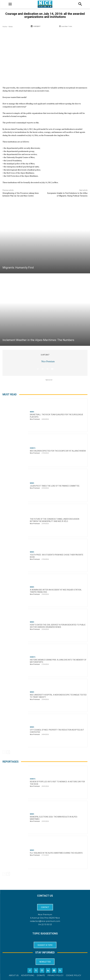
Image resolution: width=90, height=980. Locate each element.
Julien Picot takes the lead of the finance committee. (55, 486)
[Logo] (45, 4)
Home (5, 27)
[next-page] (8, 752)
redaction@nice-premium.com (45, 921)
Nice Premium (48, 361)
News (11, 27)
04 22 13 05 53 (45, 924)
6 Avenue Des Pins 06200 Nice (45, 918)
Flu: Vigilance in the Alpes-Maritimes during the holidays (56, 853)
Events (33, 448)
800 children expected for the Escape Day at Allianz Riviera (58, 451)
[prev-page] (4, 752)
